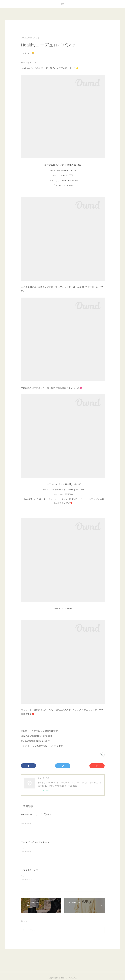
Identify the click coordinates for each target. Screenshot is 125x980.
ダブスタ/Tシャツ (29, 870)
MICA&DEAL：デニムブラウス (36, 814)
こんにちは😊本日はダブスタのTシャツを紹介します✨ (44, 876)
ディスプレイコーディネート (35, 842)
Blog (62, 4)
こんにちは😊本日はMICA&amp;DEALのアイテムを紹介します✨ (48, 820)
